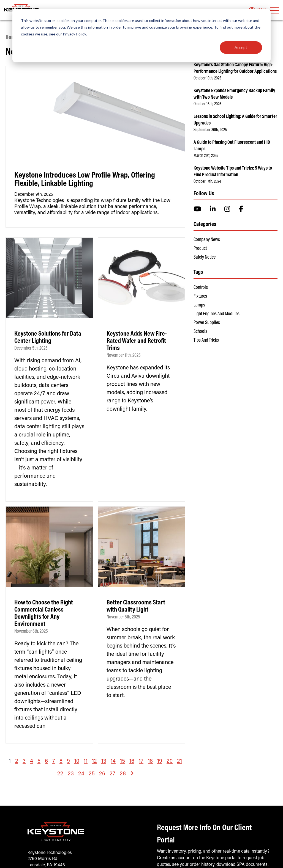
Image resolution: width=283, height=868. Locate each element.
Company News (207, 240)
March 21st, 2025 (206, 156)
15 (123, 761)
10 (77, 761)
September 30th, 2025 (210, 130)
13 (104, 761)
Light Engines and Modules (217, 314)
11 (86, 761)
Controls (201, 288)
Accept (241, 47)
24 (81, 774)
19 (160, 761)
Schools (200, 332)
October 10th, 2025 (207, 78)
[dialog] (141, 36)
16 (132, 761)
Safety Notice (205, 258)
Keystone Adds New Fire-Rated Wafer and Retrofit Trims (137, 341)
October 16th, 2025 (207, 104)
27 (112, 774)
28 (123, 774)
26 (102, 774)
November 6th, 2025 (31, 632)
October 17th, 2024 (207, 182)
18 (150, 761)
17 (141, 761)
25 (92, 774)
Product (200, 249)
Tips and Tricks (206, 341)
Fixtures (200, 297)
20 (170, 761)
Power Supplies (207, 323)
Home (12, 38)
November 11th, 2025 (124, 356)
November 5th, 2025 (123, 617)
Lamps (199, 305)
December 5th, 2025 (31, 349)
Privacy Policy (74, 34)
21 (179, 761)
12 (94, 761)
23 (71, 774)
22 (60, 774)
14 (113, 761)
